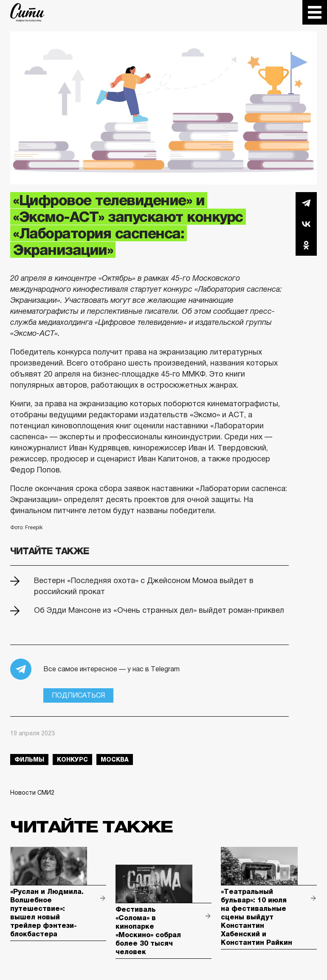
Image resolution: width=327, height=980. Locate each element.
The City (27, 12)
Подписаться (78, 695)
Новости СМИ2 (32, 793)
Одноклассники (306, 245)
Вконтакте (306, 224)
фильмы (29, 759)
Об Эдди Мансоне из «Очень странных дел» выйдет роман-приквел (159, 610)
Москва (115, 759)
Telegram (306, 203)
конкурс (72, 759)
